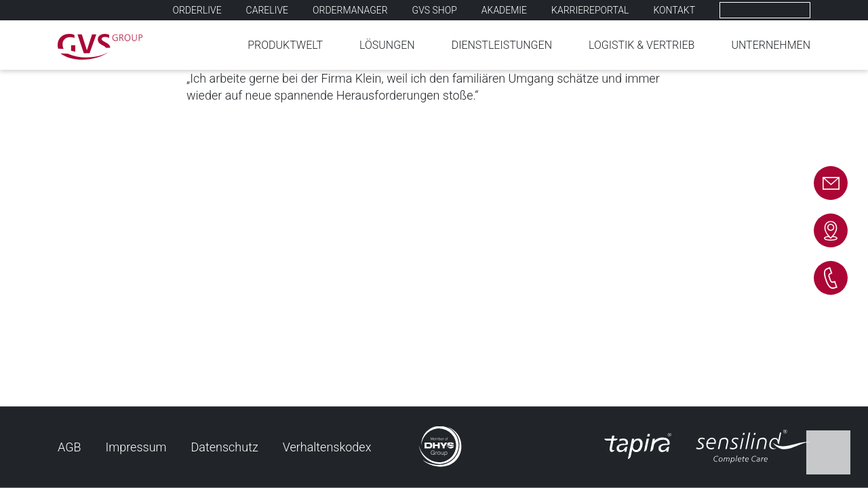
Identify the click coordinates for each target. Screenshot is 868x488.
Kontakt (674, 10)
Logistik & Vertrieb (642, 45)
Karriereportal (590, 10)
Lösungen (387, 45)
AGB (70, 447)
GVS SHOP (435, 10)
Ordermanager (350, 10)
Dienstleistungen (502, 45)
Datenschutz (225, 447)
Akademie (504, 10)
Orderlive (197, 10)
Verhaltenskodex (327, 447)
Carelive (267, 10)
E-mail (831, 183)
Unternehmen (771, 45)
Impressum (136, 447)
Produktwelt (285, 45)
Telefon (831, 278)
